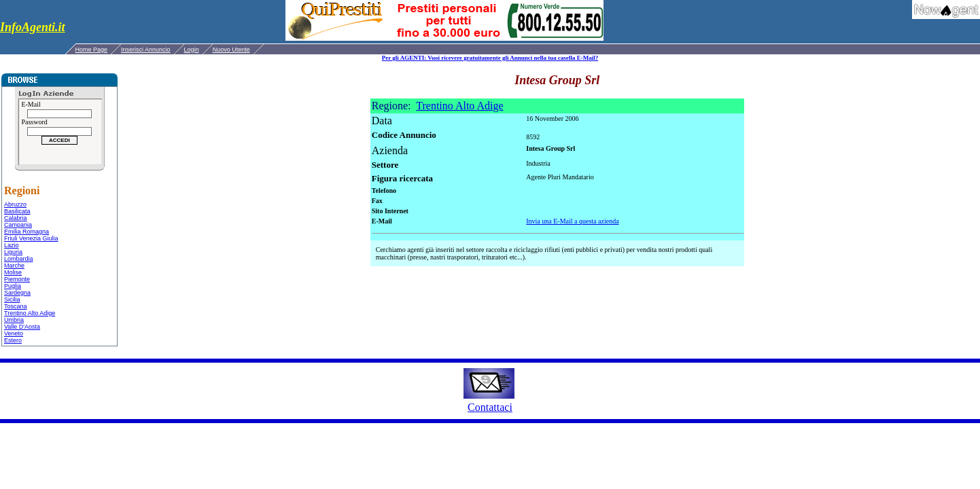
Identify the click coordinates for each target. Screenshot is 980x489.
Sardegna (17, 293)
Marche (14, 266)
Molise (13, 272)
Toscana (16, 306)
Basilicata (17, 211)
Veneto (14, 333)
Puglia (13, 286)
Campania (18, 225)
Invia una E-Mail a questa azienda (572, 221)
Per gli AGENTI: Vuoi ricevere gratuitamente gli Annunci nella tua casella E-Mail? (490, 58)
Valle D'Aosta (22, 327)
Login (192, 50)
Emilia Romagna (27, 232)
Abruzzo (15, 204)
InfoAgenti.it (33, 27)
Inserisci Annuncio (146, 50)
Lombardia (19, 259)
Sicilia (12, 300)
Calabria (16, 218)
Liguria (13, 252)
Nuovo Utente (231, 50)
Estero (13, 340)
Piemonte (17, 279)
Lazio (12, 245)
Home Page (92, 50)
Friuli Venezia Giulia (31, 238)
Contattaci (490, 407)
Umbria (14, 320)
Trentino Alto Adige (30, 313)
